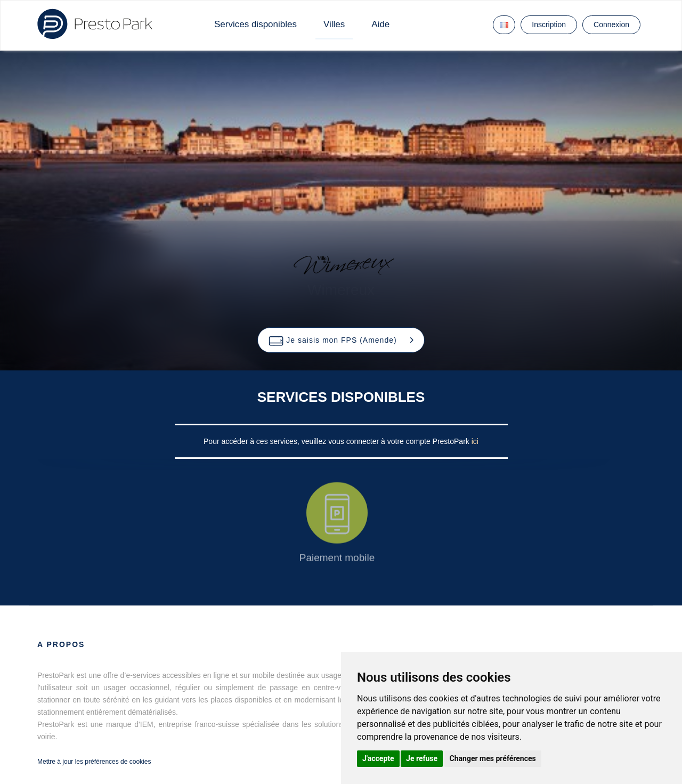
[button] (341, 340)
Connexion (611, 25)
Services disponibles (255, 24)
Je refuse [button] (422, 758)
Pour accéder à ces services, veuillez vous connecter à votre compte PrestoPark (338, 441)
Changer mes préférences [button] (493, 758)
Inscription (549, 25)
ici (475, 441)
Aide (380, 24)
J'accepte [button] (378, 758)
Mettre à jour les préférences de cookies (94, 762)
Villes (334, 24)
